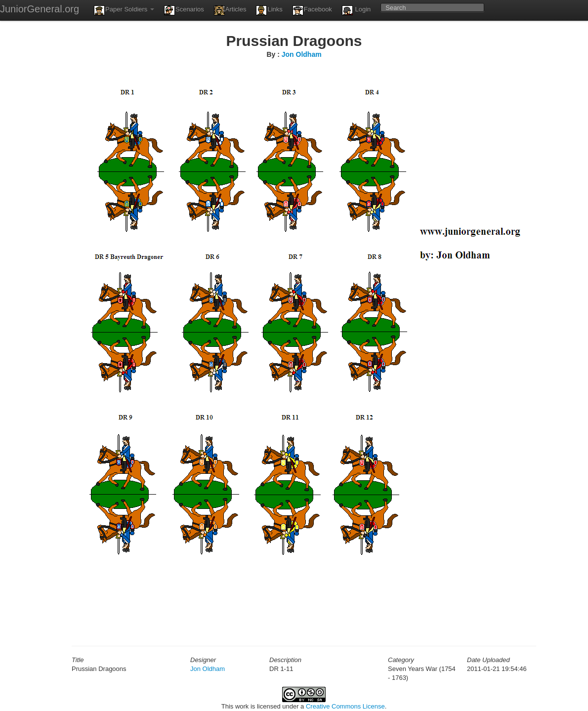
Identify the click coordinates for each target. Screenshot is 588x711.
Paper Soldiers (124, 10)
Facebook (312, 10)
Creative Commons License (345, 706)
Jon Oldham (302, 54)
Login (356, 10)
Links (269, 10)
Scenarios (184, 10)
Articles (230, 10)
